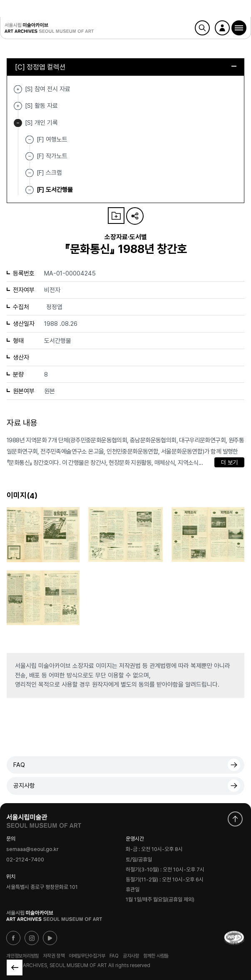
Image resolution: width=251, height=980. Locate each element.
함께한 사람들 (156, 956)
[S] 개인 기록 (18, 123)
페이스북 (13, 938)
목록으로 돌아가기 (15, 968)
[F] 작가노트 (52, 156)
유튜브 (50, 938)
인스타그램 (32, 938)
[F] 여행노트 (52, 139)
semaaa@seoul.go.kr (32, 850)
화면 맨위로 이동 (235, 819)
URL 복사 (135, 216)
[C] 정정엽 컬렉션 (126, 67)
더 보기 (229, 462)
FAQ (19, 765)
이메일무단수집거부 (87, 956)
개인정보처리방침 (22, 956)
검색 (202, 28)
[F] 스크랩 (49, 173)
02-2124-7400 (25, 860)
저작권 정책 (54, 956)
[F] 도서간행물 (55, 189)
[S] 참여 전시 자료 (18, 89)
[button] (239, 28)
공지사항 (24, 786)
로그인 (222, 28)
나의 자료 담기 (116, 216)
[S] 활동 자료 (18, 106)
